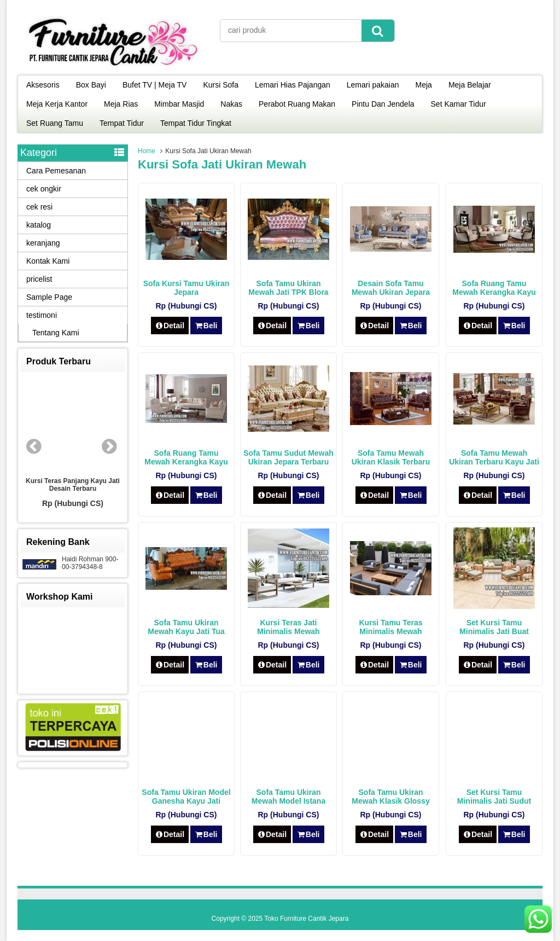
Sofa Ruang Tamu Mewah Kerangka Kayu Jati (186, 462)
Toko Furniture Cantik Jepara (306, 919)
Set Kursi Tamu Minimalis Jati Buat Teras (494, 631)
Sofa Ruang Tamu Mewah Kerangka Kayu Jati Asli (494, 292)
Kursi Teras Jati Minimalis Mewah (288, 627)
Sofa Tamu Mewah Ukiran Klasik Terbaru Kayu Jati (391, 462)
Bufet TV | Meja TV (155, 85)
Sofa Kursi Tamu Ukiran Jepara (186, 288)
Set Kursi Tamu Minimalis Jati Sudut (494, 797)
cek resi (39, 207)
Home (147, 151)
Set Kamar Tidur (459, 104)
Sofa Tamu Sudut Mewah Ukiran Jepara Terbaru (288, 457)
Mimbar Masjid (179, 104)
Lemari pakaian (373, 85)
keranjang (43, 243)
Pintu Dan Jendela (383, 104)
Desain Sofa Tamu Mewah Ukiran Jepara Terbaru (391, 292)
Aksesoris (43, 85)
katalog (39, 225)
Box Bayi (91, 85)
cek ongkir (44, 189)
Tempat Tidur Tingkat (196, 123)
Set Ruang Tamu (55, 123)
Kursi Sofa (221, 85)
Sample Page (49, 297)
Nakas (231, 104)
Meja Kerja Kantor (57, 104)
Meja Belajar (470, 85)
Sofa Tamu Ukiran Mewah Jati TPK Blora (288, 288)
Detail (170, 326)
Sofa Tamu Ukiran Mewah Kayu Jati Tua (186, 627)
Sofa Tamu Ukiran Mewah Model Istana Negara (288, 801)
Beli (206, 326)
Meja (424, 85)
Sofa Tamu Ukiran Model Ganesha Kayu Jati (186, 797)
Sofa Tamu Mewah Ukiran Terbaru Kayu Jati (494, 457)
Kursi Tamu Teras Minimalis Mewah (390, 627)
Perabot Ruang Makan (297, 104)
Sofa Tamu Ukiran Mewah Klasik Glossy (390, 797)
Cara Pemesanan (56, 171)
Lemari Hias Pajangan (293, 85)
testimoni (42, 315)
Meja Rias (121, 104)
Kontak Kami (48, 261)
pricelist (39, 279)
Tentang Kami (56, 333)
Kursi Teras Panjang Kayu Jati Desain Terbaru (73, 485)
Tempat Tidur (122, 123)
